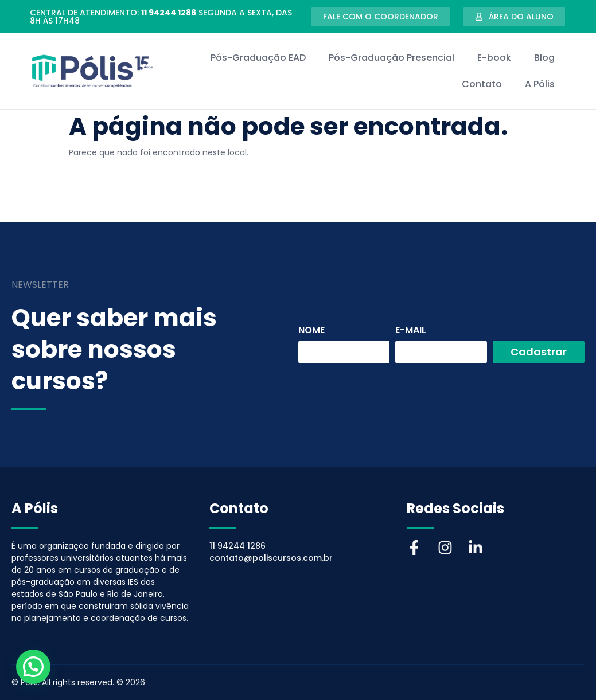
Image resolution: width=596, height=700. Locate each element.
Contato (482, 84)
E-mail (411, 331)
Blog (544, 58)
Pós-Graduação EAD (258, 58)
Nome (311, 331)
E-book (494, 58)
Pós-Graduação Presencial (392, 58)
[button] (33, 667)
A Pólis (540, 84)
